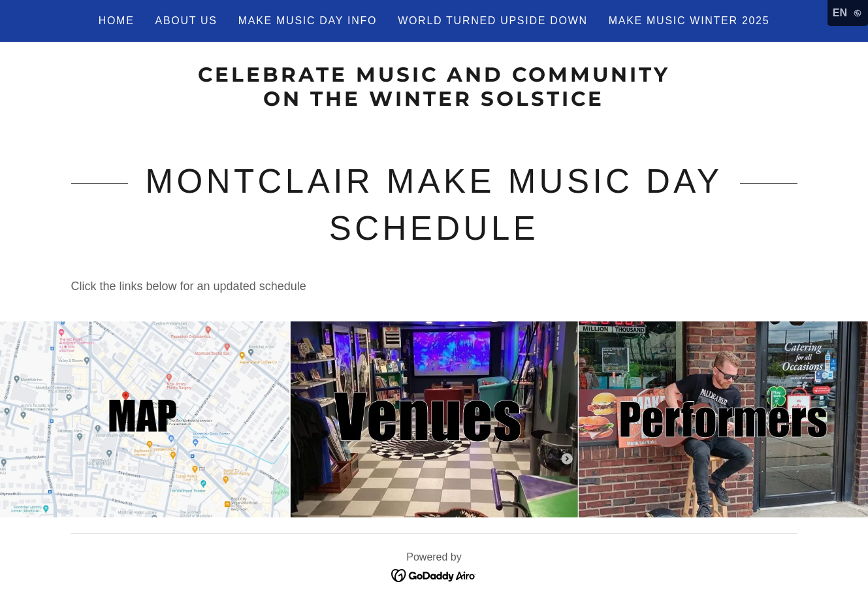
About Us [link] (186, 21)
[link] (434, 102)
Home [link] (117, 21)
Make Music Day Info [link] (308, 21)
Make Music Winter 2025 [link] (689, 21)
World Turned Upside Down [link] (493, 21)
